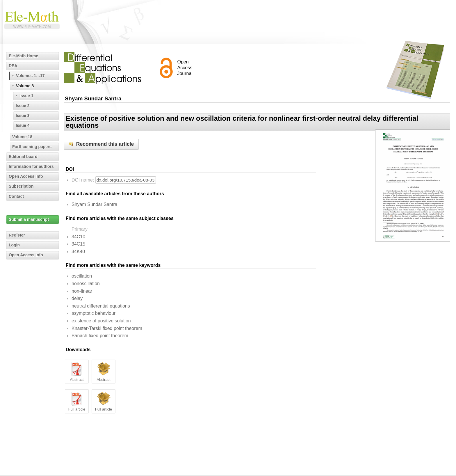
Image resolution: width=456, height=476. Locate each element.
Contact (16, 196)
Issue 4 (23, 125)
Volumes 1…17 (30, 76)
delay (77, 298)
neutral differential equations (101, 306)
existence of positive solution (101, 321)
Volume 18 (22, 137)
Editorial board (23, 157)
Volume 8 (25, 86)
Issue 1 (26, 96)
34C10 (78, 237)
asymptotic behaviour (93, 313)
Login (14, 245)
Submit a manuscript (29, 219)
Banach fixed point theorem (100, 336)
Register (17, 235)
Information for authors (31, 166)
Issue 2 (23, 106)
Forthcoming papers (32, 147)
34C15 (78, 244)
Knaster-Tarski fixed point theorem (107, 328)
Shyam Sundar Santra (94, 204)
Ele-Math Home (23, 56)
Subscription (21, 186)
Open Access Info (26, 176)
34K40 (78, 252)
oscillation (82, 276)
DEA (13, 66)
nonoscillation (86, 284)
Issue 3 (23, 116)
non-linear (82, 291)
